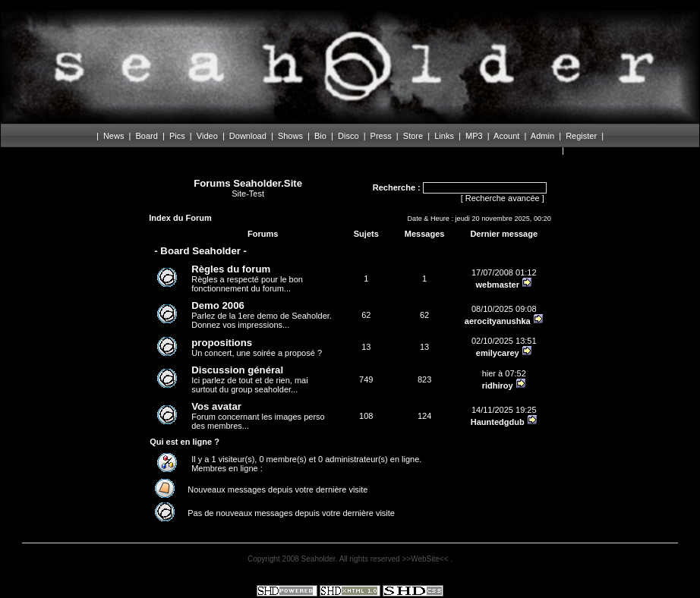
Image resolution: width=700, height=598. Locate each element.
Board (147, 136)
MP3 (474, 136)
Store (413, 136)
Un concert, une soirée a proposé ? (257, 347)
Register (581, 136)
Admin (542, 136)
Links (444, 136)
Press (381, 136)
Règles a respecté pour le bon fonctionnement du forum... (247, 278)
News (114, 136)
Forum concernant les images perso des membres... (258, 415)
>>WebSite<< (426, 559)
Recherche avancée (503, 198)
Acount (506, 136)
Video (207, 136)
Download (248, 136)
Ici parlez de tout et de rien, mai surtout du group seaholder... (249, 379)
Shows (290, 136)
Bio (320, 136)
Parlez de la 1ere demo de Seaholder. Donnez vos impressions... (262, 315)
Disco (348, 136)
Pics (177, 136)
